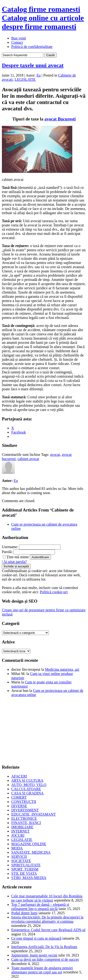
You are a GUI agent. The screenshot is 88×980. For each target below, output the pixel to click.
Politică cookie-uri (54, 592)
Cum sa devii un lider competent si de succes (45, 959)
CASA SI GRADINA (27, 793)
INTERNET (20, 831)
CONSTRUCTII (24, 802)
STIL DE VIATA (24, 873)
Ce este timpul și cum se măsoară (36, 938)
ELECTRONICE (24, 819)
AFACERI (19, 776)
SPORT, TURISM (25, 869)
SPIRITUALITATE (26, 865)
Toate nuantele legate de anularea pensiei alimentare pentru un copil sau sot (42, 970)
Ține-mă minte (16, 557)
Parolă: (7, 552)
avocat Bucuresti (60, 119)
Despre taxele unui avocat (33, 65)
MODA (17, 848)
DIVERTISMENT (25, 810)
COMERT (19, 797)
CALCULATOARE (26, 789)
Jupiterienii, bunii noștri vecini (34, 955)
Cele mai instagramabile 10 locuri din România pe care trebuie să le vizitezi (47, 898)
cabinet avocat (28, 459)
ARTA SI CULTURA (27, 781)
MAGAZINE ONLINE (29, 844)
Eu (39, 75)
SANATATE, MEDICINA (31, 852)
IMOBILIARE (22, 827)
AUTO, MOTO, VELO (29, 785)
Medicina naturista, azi (62, 669)
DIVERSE (19, 806)
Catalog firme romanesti (43, 18)
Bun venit (19, 38)
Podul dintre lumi (24, 913)
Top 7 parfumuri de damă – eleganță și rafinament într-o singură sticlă (40, 907)
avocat (55, 455)
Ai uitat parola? (15, 562)
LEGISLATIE (25, 79)
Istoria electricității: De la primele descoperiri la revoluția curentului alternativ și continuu (47, 919)
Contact (17, 42)
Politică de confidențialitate (32, 47)
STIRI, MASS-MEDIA (29, 878)
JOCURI (18, 835)
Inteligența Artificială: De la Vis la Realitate (44, 947)
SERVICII (19, 857)
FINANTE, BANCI (26, 823)
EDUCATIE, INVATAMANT (34, 814)
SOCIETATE (21, 861)
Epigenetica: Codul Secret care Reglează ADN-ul (48, 930)
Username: (10, 547)
